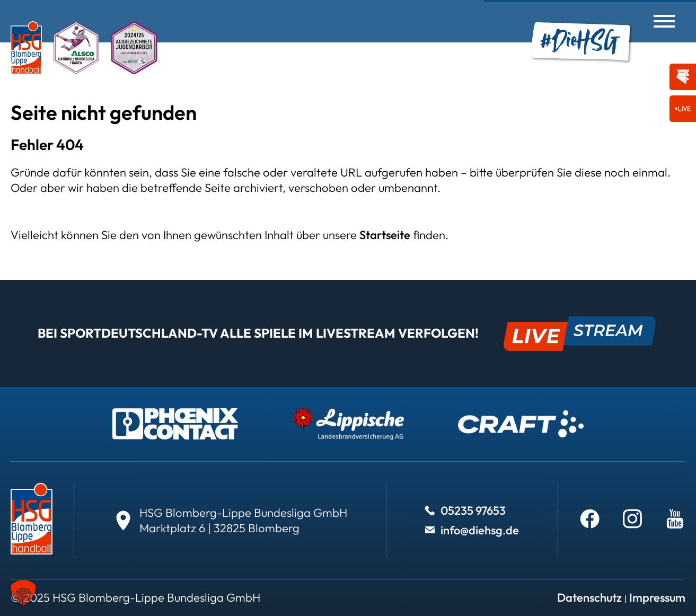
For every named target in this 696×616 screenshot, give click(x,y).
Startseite (385, 235)
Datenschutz (589, 597)
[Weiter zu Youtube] (675, 518)
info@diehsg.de (480, 530)
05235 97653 (473, 511)
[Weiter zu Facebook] (590, 518)
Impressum (657, 597)
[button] (23, 593)
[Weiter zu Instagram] (632, 518)
